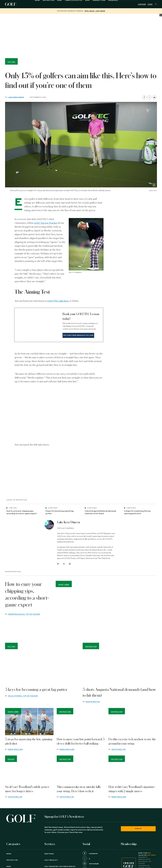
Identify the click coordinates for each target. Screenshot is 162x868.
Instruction (35, 4)
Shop (74, 4)
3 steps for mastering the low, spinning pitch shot (138, 512)
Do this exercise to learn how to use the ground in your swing (132, 741)
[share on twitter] (149, 97)
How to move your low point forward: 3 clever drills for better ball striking (81, 741)
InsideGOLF (100, 4)
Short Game (64, 585)
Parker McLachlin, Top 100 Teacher (24, 614)
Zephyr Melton (93, 702)
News (24, 4)
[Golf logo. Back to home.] (21, 819)
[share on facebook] (144, 97)
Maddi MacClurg (15, 749)
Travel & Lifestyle (60, 4)
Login (150, 4)
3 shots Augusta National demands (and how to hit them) (100, 512)
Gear (46, 4)
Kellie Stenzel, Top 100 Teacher (23, 696)
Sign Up (138, 829)
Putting (11, 62)
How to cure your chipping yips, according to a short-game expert (22, 512)
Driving (11, 759)
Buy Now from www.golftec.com (78, 335)
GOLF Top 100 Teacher (46, 223)
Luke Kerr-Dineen (16, 97)
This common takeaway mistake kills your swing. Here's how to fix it (79, 789)
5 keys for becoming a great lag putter (59, 512)
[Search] (156, 4)
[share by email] (154, 97)
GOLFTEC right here (58, 301)
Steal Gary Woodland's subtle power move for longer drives (27, 789)
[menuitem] (100, 4)
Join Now (142, 4)
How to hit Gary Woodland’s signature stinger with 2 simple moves (132, 789)
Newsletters (85, 4)
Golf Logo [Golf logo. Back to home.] (11, 4)
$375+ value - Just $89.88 (95, 11)
